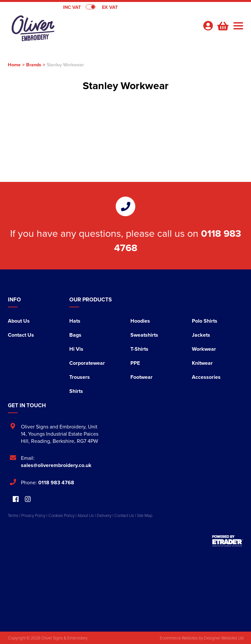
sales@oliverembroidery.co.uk (56, 465)
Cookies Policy (61, 515)
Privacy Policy (33, 515)
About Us (19, 321)
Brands (34, 64)
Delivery (104, 515)
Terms (13, 515)
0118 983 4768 (56, 483)
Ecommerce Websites (179, 638)
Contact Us (21, 335)
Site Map (145, 515)
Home (14, 64)
